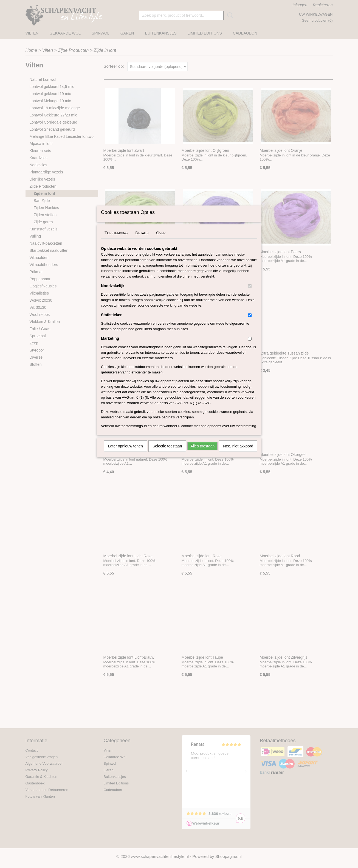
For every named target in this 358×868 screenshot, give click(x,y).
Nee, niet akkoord (238, 453)
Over (161, 240)
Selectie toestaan (167, 453)
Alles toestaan (202, 453)
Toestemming (116, 240)
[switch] (250, 293)
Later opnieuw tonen (126, 453)
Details (142, 240)
